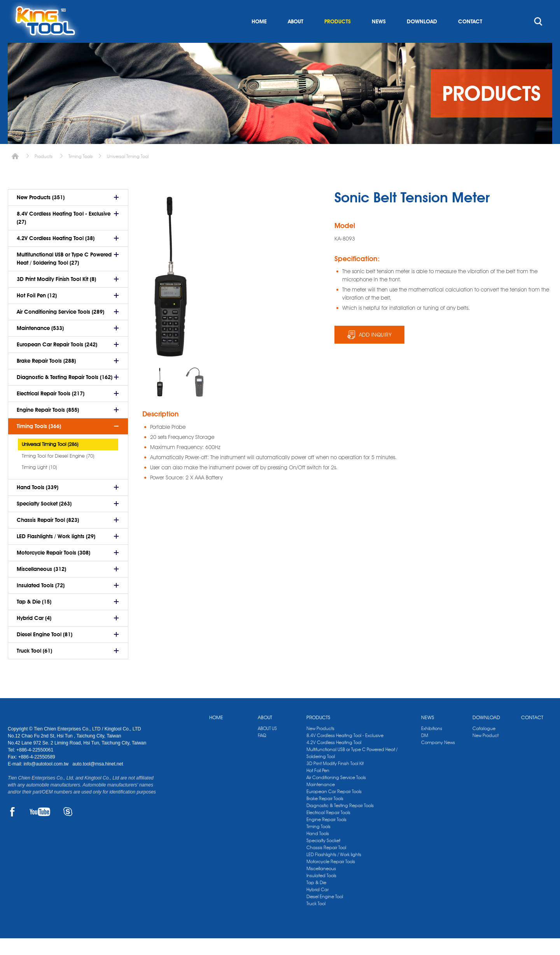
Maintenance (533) (40, 345)
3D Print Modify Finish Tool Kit (335, 780)
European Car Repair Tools (334, 808)
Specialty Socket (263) (44, 520)
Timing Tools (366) (39, 443)
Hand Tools (318, 850)
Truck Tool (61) (34, 667)
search (538, 38)
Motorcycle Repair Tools (331, 878)
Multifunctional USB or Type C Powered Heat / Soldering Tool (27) (64, 275)
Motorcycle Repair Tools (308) (53, 569)
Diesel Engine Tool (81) (45, 651)
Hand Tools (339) (38, 504)
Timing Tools (80, 173)
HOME (259, 38)
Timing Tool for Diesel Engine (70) (58, 472)
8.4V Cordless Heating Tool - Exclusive (345, 752)
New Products (320, 745)
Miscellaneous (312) (41, 586)
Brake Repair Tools (325, 815)
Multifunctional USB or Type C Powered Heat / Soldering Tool (352, 770)
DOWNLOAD (422, 38)
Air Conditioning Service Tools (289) (60, 328)
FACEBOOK (12, 829)
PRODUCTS (338, 38)
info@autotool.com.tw (47, 781)
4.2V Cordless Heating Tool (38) (56, 255)
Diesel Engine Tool (325, 913)
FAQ (262, 752)
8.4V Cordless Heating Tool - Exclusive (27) (64, 234)
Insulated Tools (321, 892)
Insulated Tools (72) (41, 602)
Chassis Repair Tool (326, 864)
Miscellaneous (321, 885)
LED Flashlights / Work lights (334, 871)
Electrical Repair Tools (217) (51, 410)
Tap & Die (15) (34, 618)
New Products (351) (41, 214)
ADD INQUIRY (375, 351)
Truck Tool (316, 920)
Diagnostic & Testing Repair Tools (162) (65, 394)
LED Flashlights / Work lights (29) (56, 553)
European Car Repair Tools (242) (57, 361)
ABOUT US (267, 745)
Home (15, 173)
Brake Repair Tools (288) (46, 377)
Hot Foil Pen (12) (37, 312)
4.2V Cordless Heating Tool (334, 759)
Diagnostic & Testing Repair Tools (340, 822)
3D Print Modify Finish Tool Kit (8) (56, 296)
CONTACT (470, 38)
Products (44, 173)
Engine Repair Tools (326, 836)
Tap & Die (316, 899)
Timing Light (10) (39, 484)
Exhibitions (432, 745)
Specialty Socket (323, 857)
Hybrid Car (318, 906)
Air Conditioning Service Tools (336, 794)
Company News (438, 759)
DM (425, 752)
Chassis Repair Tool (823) (48, 537)
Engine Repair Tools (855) (48, 427)
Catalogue (484, 745)
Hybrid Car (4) (34, 635)
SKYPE (68, 829)
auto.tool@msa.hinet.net (98, 781)
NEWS (379, 38)
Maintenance (321, 801)
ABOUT (296, 38)
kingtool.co (541, 8)
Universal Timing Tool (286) (50, 461)
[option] (160, 399)
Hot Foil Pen (318, 787)
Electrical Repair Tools (328, 829)
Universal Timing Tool (128, 173)
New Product (486, 752)
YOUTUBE (40, 829)
